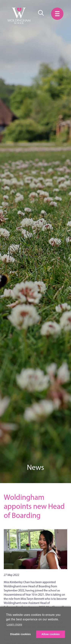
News (35, 467)
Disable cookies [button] (21, 634)
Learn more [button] (14, 624)
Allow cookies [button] (51, 634)
